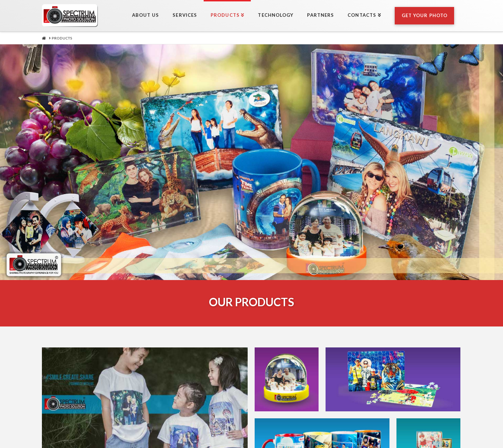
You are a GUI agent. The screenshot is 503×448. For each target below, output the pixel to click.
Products (227, 425)
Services (190, 425)
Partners (311, 425)
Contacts (349, 425)
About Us (154, 425)
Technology (269, 425)
